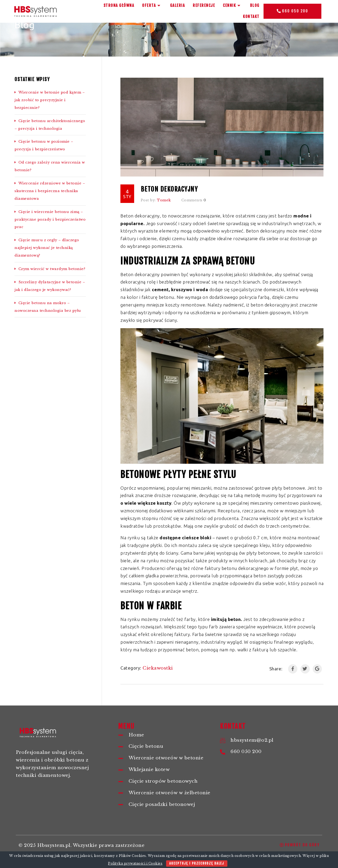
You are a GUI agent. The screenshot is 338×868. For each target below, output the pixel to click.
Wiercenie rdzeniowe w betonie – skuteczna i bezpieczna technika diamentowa (50, 191)
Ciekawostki (158, 668)
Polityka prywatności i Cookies (135, 863)
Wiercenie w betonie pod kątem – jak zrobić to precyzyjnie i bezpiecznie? (50, 100)
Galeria (178, 5)
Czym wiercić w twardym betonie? (50, 269)
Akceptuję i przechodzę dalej (197, 863)
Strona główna (119, 5)
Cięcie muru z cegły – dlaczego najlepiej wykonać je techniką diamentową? (47, 248)
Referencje (204, 5)
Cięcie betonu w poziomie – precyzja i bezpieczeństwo (44, 145)
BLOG (255, 5)
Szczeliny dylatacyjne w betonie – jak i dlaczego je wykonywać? (50, 286)
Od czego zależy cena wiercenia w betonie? (50, 166)
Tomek (164, 200)
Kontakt (251, 17)
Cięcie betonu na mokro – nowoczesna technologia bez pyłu (48, 307)
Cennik (233, 5)
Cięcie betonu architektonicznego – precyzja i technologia (50, 125)
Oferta (152, 5)
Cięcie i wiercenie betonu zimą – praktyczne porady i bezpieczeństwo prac (50, 219)
